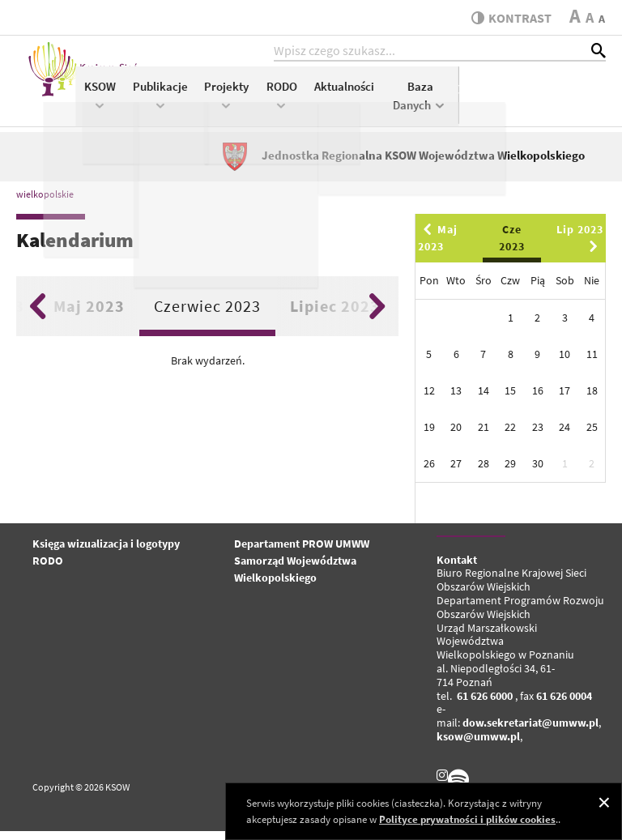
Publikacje (308, 102)
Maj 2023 (89, 315)
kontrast (507, 18)
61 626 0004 (564, 705)
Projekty (374, 102)
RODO (428, 102)
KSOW (247, 102)
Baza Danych (567, 104)
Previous (38, 315)
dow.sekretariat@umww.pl (530, 732)
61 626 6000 (485, 705)
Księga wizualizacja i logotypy (106, 552)
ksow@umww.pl (478, 745)
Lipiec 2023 (335, 315)
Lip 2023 (580, 246)
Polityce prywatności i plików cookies (467, 819)
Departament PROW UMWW (302, 552)
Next (377, 315)
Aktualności (492, 94)
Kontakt (457, 569)
